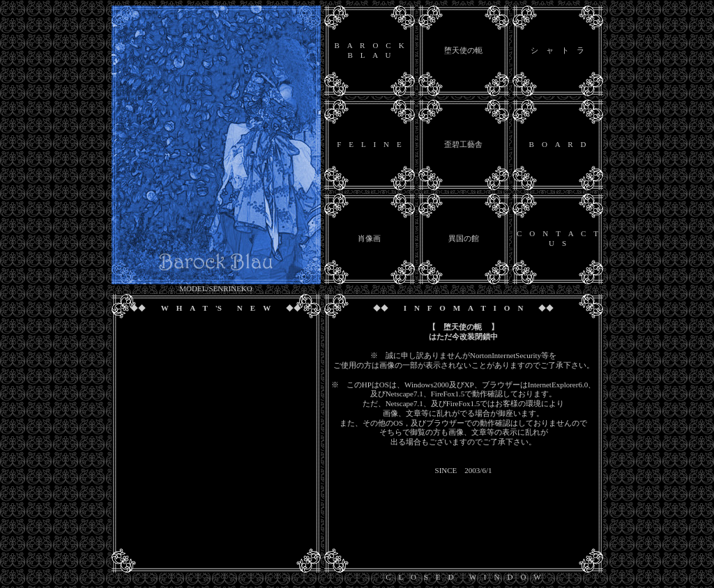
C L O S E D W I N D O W (463, 577)
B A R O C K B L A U (369, 50)
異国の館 (464, 238)
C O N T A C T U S (557, 238)
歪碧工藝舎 (463, 144)
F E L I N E (369, 144)
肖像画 (369, 238)
